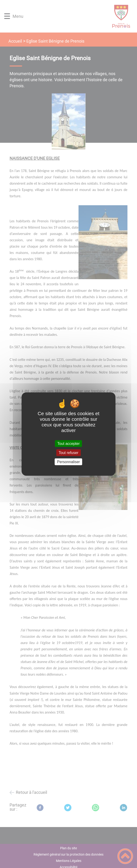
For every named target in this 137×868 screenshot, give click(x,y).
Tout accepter (68, 443)
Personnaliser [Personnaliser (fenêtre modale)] (68, 462)
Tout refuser (68, 452)
